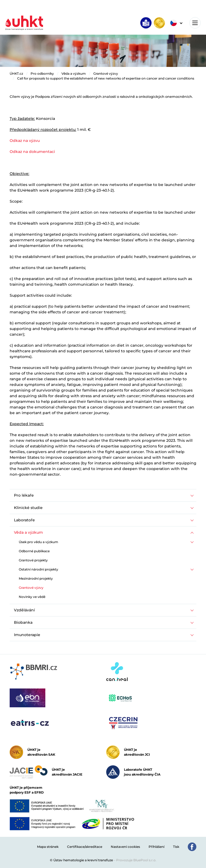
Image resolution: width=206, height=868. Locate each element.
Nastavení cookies (125, 847)
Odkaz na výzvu (25, 141)
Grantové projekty (33, 560)
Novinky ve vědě (32, 597)
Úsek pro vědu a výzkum (38, 542)
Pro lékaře (24, 495)
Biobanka (23, 622)
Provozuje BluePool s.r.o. (136, 860)
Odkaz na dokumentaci (32, 152)
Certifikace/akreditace (85, 847)
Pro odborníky (42, 73)
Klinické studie (28, 508)
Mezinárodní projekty (36, 578)
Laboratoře (24, 520)
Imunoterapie (27, 635)
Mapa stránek (48, 847)
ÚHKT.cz (16, 73)
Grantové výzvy (106, 73)
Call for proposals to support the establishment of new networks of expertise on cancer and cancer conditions (106, 78)
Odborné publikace (34, 551)
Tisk (176, 847)
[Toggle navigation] (195, 23)
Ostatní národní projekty (38, 569)
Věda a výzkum (74, 73)
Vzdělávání (24, 610)
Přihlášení (157, 847)
